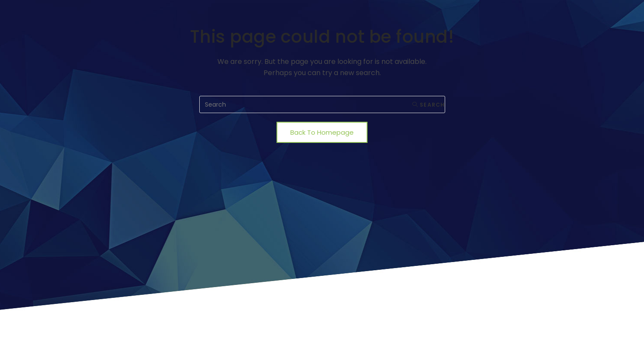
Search (429, 105)
